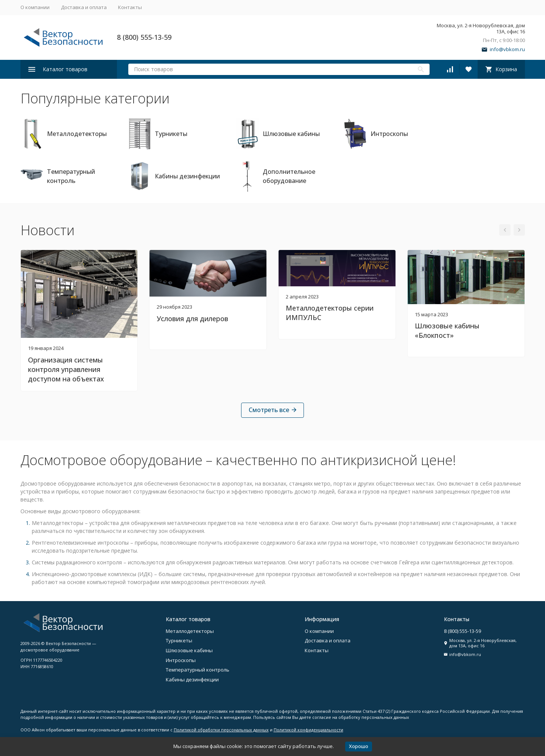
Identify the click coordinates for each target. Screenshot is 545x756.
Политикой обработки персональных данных (221, 730)
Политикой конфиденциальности (308, 730)
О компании (35, 7)
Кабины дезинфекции (192, 679)
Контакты (130, 7)
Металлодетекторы (190, 631)
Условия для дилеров (192, 319)
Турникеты (179, 640)
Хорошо (359, 746)
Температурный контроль (198, 670)
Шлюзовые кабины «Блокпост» (447, 330)
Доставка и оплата (84, 7)
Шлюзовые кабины (189, 650)
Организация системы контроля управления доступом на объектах (66, 369)
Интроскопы (181, 660)
